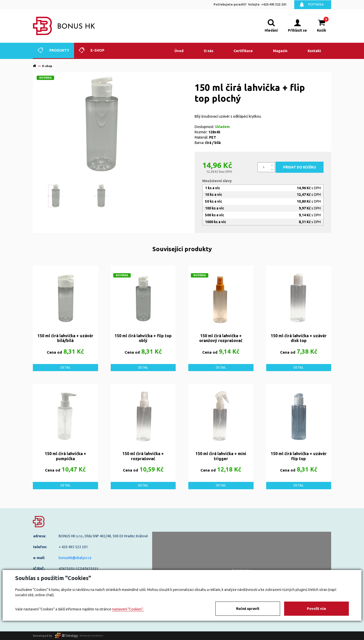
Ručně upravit (248, 609)
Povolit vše (316, 609)
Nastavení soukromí (91, 636)
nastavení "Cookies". (128, 609)
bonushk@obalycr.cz (75, 558)
